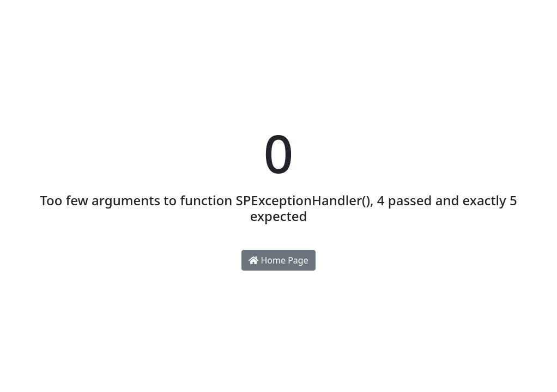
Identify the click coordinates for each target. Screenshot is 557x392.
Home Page (278, 260)
